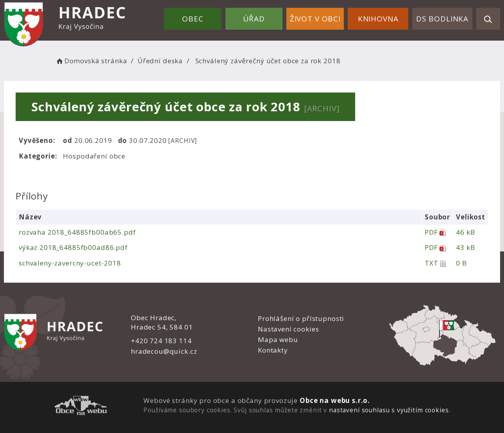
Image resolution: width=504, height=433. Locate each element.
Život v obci (315, 19)
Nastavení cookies (288, 329)
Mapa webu (278, 339)
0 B (461, 263)
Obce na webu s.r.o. (335, 400)
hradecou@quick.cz (164, 351)
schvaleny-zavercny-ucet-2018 (70, 263)
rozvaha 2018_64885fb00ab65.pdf (77, 232)
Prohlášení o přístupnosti (301, 318)
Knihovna (378, 19)
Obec (193, 19)
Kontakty (273, 350)
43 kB (465, 247)
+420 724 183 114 (161, 341)
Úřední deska (160, 61)
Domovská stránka (91, 61)
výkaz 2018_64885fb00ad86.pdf (73, 247)
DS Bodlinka (442, 19)
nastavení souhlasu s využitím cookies (389, 410)
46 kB (465, 232)
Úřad (254, 19)
